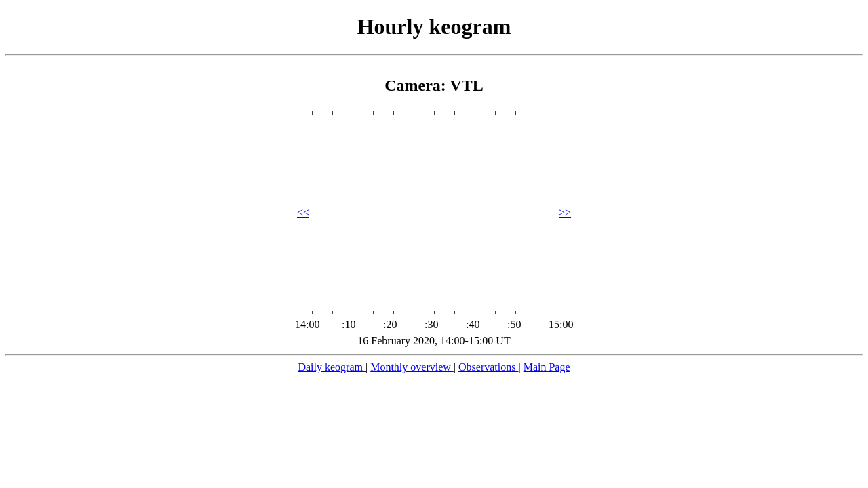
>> (565, 212)
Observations (488, 367)
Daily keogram (332, 367)
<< (303, 212)
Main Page (547, 367)
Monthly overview (412, 367)
